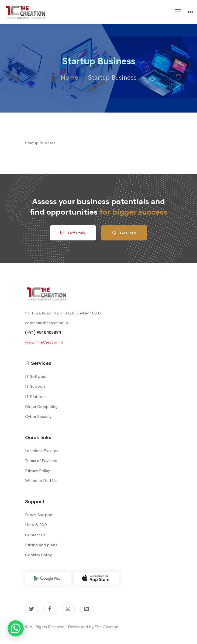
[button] (16, 628)
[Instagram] (68, 609)
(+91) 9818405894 (43, 332)
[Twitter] (32, 609)
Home (69, 78)
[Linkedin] (87, 609)
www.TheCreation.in (44, 342)
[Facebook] (50, 609)
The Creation (106, 627)
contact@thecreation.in (46, 323)
